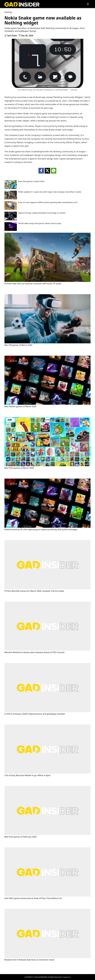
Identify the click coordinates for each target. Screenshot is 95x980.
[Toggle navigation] (88, 4)
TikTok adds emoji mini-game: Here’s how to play (40, 223)
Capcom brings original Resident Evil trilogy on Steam (42, 213)
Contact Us (67, 977)
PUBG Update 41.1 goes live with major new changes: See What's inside (50, 192)
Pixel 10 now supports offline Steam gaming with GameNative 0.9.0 (48, 202)
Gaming (8, 12)
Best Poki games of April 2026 (31, 181)
